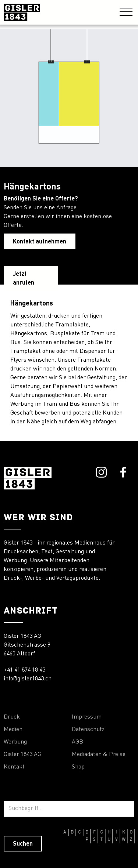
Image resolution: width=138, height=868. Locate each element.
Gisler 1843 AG (22, 755)
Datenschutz (88, 730)
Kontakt (14, 767)
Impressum (87, 717)
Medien (13, 730)
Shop (78, 767)
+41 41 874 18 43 (24, 670)
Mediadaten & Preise (99, 755)
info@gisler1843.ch (28, 679)
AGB (77, 742)
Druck (12, 717)
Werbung (15, 742)
